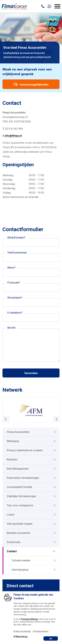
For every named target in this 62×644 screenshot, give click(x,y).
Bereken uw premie (18, 533)
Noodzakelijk (23, 631)
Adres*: (12, 268)
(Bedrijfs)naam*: (17, 238)
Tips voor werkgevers (20, 505)
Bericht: (12, 328)
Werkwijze (13, 441)
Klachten (12, 460)
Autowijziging (20, 570)
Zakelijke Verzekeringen (21, 496)
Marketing (22, 637)
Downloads (14, 542)
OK (51, 638)
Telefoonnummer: (17, 253)
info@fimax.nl (13, 136)
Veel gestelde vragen (20, 524)
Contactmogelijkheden (31, 84)
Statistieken (42, 631)
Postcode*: (14, 283)
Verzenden (31, 373)
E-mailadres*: (15, 313)
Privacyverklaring (29, 619)
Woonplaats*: (15, 298)
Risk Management (18, 469)
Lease (10, 515)
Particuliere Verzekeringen (23, 478)
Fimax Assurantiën (18, 432)
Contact (12, 551)
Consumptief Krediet (19, 487)
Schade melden (21, 560)
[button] (56, 419)
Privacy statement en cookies (25, 450)
